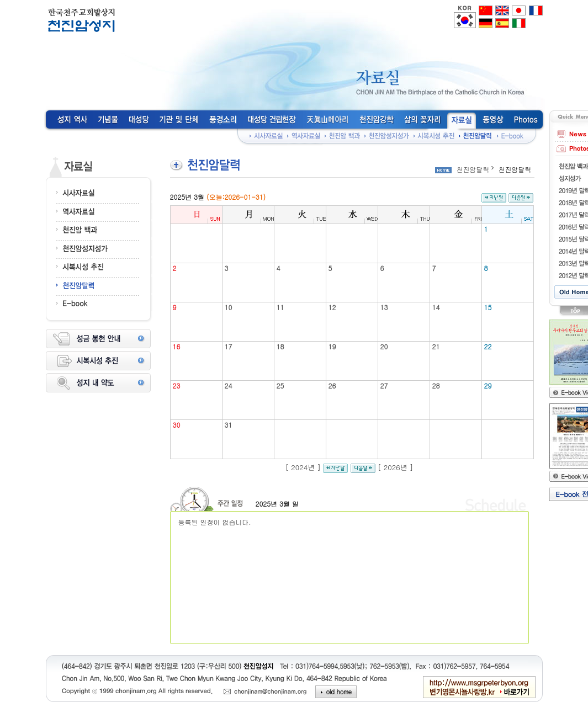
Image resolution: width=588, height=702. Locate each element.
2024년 (303, 467)
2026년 (396, 467)
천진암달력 (473, 169)
